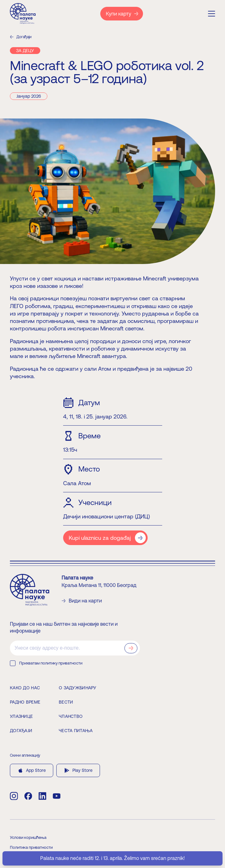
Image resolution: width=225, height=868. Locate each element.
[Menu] (212, 14)
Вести (66, 702)
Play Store (78, 770)
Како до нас (25, 688)
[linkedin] (42, 796)
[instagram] (14, 796)
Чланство (71, 716)
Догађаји (21, 37)
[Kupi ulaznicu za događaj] (105, 538)
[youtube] (57, 796)
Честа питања (76, 731)
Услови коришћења (28, 837)
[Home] (23, 13)
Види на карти (82, 601)
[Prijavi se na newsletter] (131, 648)
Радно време (25, 702)
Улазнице (21, 716)
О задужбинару (78, 688)
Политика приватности (31, 847)
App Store (32, 770)
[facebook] (28, 796)
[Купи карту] (122, 14)
